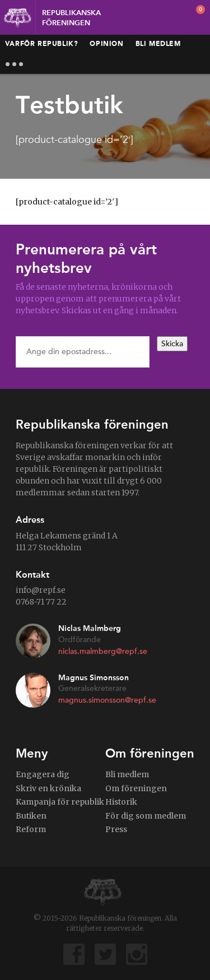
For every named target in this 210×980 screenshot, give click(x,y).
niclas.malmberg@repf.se (103, 651)
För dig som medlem (146, 816)
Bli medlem (158, 44)
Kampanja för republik (60, 802)
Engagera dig (43, 774)
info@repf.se (41, 590)
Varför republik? (42, 44)
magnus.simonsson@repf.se (107, 700)
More (15, 64)
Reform (31, 829)
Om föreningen (136, 788)
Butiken (31, 816)
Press (116, 829)
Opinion (106, 44)
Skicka (172, 344)
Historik (121, 802)
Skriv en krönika (48, 788)
